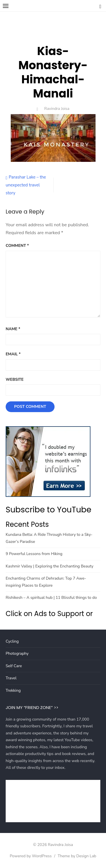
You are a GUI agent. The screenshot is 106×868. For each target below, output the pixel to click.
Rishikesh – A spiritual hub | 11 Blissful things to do (51, 598)
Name (13, 329)
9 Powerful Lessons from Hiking (34, 554)
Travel (11, 678)
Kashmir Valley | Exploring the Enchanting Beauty (49, 566)
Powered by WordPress (31, 856)
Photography (17, 653)
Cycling (12, 641)
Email (13, 354)
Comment (17, 246)
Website (15, 379)
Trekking (13, 690)
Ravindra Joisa (57, 109)
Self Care (14, 666)
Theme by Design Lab (77, 856)
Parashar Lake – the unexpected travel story (26, 185)
